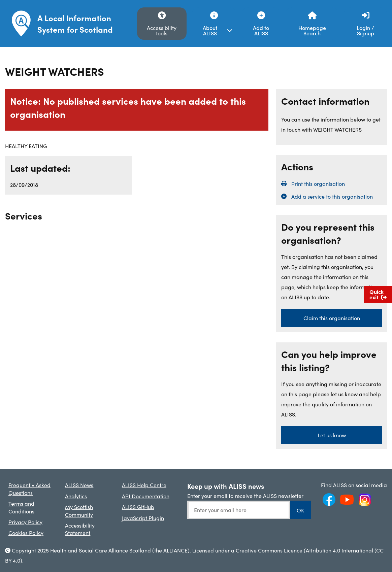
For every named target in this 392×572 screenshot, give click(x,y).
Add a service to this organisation (332, 196)
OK (300, 510)
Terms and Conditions (21, 507)
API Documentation (146, 496)
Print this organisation (318, 183)
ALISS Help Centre (144, 485)
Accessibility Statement (80, 529)
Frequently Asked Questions (29, 489)
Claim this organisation (332, 318)
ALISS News (79, 485)
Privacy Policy (25, 522)
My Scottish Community (79, 510)
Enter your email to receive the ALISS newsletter (245, 496)
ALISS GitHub (138, 507)
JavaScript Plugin (143, 518)
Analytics (76, 496)
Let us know (332, 435)
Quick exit (378, 294)
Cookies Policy (26, 533)
